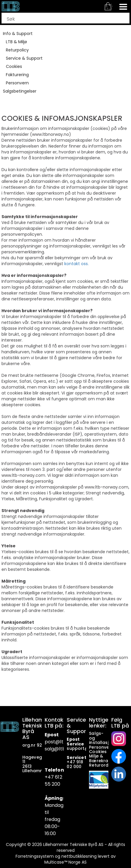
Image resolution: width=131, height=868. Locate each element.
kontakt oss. (77, 264)
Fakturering (17, 75)
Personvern (17, 83)
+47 (72, 762)
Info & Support (18, 34)
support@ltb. (81, 748)
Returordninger (106, 765)
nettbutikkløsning (79, 856)
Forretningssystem (35, 856)
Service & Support (24, 58)
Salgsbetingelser (20, 91)
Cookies (14, 66)
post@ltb (56, 742)
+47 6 (51, 777)
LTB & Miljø (16, 42)
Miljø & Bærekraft (100, 758)
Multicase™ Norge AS (65, 862)
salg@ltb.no (59, 749)
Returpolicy (17, 50)
